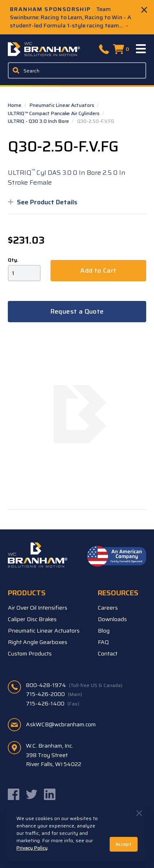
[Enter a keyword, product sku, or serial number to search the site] (77, 70)
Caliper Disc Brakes (32, 619)
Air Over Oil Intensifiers (38, 608)
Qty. (13, 260)
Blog (104, 631)
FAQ (103, 642)
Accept (124, 844)
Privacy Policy (32, 848)
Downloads (112, 619)
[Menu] (141, 49)
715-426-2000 (54, 694)
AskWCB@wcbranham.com (61, 724)
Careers (108, 608)
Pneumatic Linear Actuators (62, 105)
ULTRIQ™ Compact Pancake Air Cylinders (54, 113)
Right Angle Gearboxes (38, 642)
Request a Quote (77, 311)
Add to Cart (98, 270)
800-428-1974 (74, 685)
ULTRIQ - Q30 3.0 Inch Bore (39, 121)
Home (15, 105)
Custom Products (30, 653)
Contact (108, 653)
